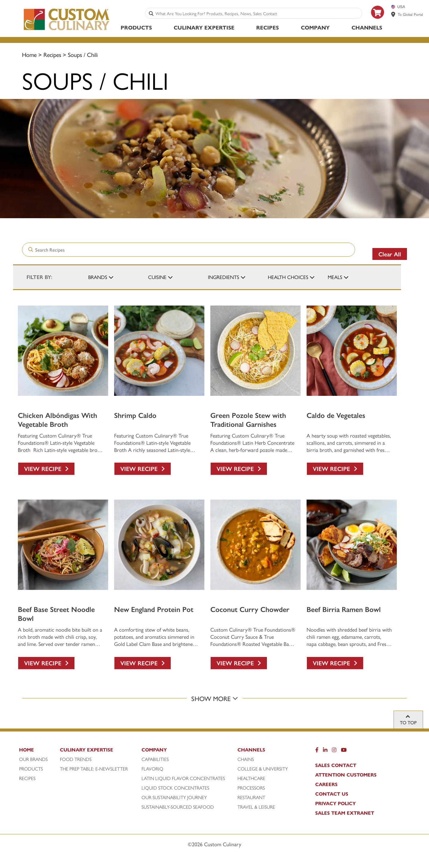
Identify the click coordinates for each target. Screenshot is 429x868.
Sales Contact (336, 765)
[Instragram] (334, 751)
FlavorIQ (152, 769)
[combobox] (258, 13)
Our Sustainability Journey (174, 797)
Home (29, 54)
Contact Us (332, 794)
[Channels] (268, 751)
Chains (246, 759)
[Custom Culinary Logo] (67, 30)
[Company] (189, 751)
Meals (335, 277)
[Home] (39, 751)
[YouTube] (344, 751)
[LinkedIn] (325, 751)
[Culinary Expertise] (99, 751)
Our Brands (33, 759)
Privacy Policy (335, 803)
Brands (98, 277)
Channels (367, 27)
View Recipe (46, 468)
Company (315, 27)
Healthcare (251, 778)
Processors (251, 788)
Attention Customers (346, 775)
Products (136, 27)
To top (408, 722)
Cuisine (157, 277)
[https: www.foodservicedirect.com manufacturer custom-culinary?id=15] (378, 21)
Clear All (390, 254)
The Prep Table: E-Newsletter (94, 769)
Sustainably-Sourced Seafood (178, 807)
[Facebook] (317, 751)
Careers (326, 784)
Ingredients (224, 277)
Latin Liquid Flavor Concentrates (183, 778)
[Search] (151, 13)
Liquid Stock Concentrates (175, 788)
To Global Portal (410, 14)
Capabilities (155, 759)
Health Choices (288, 277)
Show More (215, 698)
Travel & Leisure (256, 807)
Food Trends (76, 759)
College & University (263, 769)
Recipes (268, 27)
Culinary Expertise (204, 27)
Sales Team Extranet (345, 813)
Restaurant (251, 797)
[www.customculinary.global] (393, 14)
